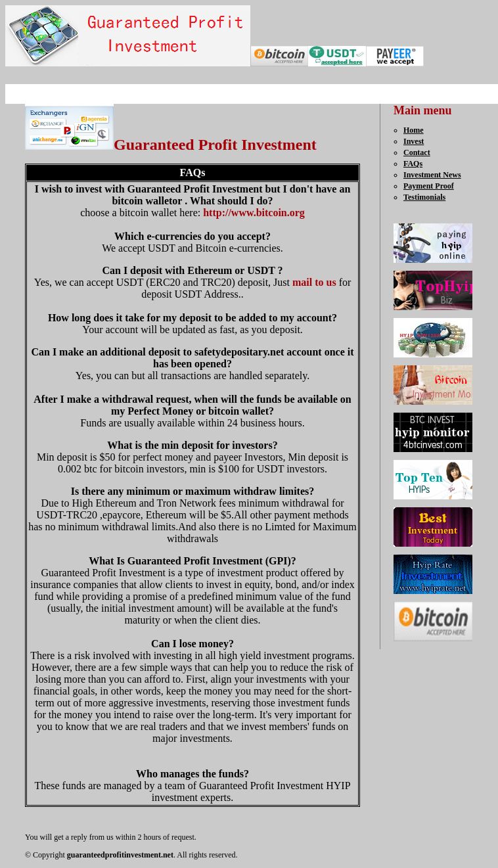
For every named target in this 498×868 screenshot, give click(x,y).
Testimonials (424, 197)
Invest (414, 141)
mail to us (314, 282)
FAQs (413, 164)
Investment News (432, 175)
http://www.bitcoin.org (254, 213)
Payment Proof (429, 186)
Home (414, 130)
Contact (417, 152)
